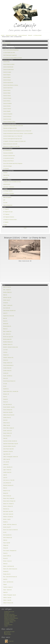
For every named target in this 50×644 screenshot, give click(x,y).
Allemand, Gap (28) (7, 298)
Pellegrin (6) (6, 545)
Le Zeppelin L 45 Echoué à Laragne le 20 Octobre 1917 (14, 141)
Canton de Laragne (7, 72)
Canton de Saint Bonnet (8, 83)
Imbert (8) (5, 438)
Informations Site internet (9, 614)
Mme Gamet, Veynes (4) (8, 514)
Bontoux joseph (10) (7, 339)
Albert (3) (5, 295)
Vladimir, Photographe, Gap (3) (10, 595)
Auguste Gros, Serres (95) (9, 316)
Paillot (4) (5, 540)
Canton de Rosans (7, 80)
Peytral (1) (5, 553)
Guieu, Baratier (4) (7, 436)
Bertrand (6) (6, 324)
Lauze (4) (5, 478)
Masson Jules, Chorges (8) (9, 498)
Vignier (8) (5, 592)
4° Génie (5, 225)
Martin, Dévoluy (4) (7, 496)
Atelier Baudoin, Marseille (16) (9, 311)
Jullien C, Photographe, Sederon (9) (11, 457)
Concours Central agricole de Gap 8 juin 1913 (12, 139)
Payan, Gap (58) (7, 543)
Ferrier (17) (6, 402)
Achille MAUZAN (7, 184)
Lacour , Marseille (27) (8, 467)
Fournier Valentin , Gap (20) (9, 407)
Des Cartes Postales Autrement (11, 616)
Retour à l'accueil (7, 43)
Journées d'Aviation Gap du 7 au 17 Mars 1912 (13, 136)
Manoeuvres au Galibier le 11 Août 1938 (11, 147)
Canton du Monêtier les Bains (9, 122)
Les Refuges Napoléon (8, 191)
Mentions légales (8, 634)
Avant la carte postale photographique (11, 50)
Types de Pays (6, 175)
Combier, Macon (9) (7, 368)
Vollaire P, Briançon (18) (8, 603)
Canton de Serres (7, 90)
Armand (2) (6, 303)
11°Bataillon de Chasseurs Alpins (10, 220)
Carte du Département (8, 205)
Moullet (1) (5, 522)
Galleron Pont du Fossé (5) (9, 415)
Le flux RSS (9, 641)
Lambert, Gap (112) (7, 472)
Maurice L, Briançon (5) (8, 506)
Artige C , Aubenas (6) (8, 305)
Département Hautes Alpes (11, 35)
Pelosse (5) (6, 548)
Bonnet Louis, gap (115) (8, 337)
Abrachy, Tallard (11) (7, 292)
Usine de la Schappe (7, 166)
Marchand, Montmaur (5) (8, 485)
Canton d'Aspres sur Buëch (9, 64)
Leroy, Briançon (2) (7, 483)
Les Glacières (6, 169)
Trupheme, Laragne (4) (8, 587)
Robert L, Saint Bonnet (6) (9, 566)
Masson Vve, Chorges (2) (8, 504)
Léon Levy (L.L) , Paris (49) (9, 480)
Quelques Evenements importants (11, 618)
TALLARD (5, 203)
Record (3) (5, 558)
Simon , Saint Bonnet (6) (8, 582)
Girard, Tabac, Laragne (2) (9, 428)
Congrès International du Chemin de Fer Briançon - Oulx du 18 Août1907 (18, 133)
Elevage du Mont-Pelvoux (8, 161)
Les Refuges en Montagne (9, 193)
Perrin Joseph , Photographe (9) (10, 551)
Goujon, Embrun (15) (8, 433)
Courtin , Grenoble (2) (8, 376)
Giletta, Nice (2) (6, 423)
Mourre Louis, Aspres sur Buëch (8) (10, 530)
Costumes (5, 173)
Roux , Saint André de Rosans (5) (10, 577)
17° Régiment (6, 209)
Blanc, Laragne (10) (7, 331)
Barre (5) (5, 318)
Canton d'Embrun (7, 101)
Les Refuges (7, 623)
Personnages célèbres (9, 622)
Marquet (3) (6, 493)
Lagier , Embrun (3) (7, 470)
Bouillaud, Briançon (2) (8, 342)
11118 (25, 228)
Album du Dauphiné (7, 197)
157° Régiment (6, 214)
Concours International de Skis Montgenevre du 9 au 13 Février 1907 (17, 131)
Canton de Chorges (7, 98)
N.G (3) (5, 532)
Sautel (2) (5, 579)
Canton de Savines (7, 109)
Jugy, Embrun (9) (7, 454)
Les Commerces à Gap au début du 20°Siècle (13, 58)
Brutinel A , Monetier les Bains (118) (11, 347)
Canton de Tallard (7, 93)
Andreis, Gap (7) (7, 300)
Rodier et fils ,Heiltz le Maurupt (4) (10, 569)
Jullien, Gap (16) (7, 459)
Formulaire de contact (9, 632)
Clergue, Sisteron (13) (8, 363)
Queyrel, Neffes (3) (7, 556)
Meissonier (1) (6, 509)
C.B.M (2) (5, 352)
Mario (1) (5, 488)
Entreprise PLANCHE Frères (9, 156)
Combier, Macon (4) (7, 371)
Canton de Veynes (7, 96)
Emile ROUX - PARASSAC (9, 187)
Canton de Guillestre (7, 103)
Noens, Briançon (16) (8, 538)
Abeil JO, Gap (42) (7, 287)
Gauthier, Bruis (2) (7, 418)
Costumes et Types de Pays (10, 621)
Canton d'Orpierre (7, 75)
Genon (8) (5, 420)
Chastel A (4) (6, 355)
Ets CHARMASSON (7, 150)
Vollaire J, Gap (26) (7, 600)
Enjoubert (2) (6, 389)
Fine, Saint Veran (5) (7, 404)
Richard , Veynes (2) (7, 561)
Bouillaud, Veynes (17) (8, 344)
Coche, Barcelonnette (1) (8, 365)
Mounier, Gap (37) (7, 527)
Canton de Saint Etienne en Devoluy (11, 85)
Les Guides (6, 178)
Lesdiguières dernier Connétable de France (12, 182)
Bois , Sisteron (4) (7, 334)
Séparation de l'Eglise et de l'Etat (10, 128)
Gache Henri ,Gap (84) (8, 412)
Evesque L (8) (6, 394)
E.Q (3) (5, 386)
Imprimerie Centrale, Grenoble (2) (10, 441)
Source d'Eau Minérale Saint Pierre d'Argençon (13, 163)
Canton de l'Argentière (8, 114)
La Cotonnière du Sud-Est (8, 158)
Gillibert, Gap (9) (7, 425)
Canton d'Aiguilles (7, 111)
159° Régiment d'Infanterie (9, 217)
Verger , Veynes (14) (7, 590)
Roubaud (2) (6, 571)
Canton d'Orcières (7, 106)
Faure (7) (5, 397)
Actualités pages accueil (9, 612)
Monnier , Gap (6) (7, 519)
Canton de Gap (6, 62)
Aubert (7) (5, 313)
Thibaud (5, 585)
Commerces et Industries (9, 619)
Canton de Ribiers (7, 77)
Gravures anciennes (8, 625)
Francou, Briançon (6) (8, 410)
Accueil (2, 35)
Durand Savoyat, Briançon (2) (9, 381)
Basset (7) (5, 321)
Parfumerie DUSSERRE (8, 153)
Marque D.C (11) (7, 491)
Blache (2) (5, 329)
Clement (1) (6, 360)
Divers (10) (5, 378)
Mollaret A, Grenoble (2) (8, 517)
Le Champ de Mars (37, 35)
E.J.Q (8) (5, 384)
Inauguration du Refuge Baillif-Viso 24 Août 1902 (13, 126)
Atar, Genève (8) (7, 308)
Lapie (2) (5, 475)
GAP (4, 200)
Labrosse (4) (6, 464)
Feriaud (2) (5, 399)
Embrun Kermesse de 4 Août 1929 (10, 144)
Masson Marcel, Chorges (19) (9, 501)
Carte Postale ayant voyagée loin (10, 55)
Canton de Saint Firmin (8, 88)
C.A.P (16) (5, 350)
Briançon (30, 35)
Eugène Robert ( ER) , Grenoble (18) (11, 391)
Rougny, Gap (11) (7, 574)
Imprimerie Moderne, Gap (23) (9, 446)
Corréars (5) (6, 373)
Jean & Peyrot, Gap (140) (8, 449)
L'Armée (6, 626)
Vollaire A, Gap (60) (7, 598)
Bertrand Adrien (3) (7, 326)
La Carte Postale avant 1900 (9, 53)
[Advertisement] (25, 271)
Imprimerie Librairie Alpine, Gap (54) (11, 444)
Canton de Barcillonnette (8, 67)
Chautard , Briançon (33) (8, 358)
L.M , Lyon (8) (6, 462)
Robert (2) (5, 564)
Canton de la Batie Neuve (8, 70)
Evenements (7, 613)
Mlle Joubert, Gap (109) (8, 511)
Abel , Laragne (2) (7, 290)
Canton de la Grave (7, 119)
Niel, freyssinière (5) (7, 535)
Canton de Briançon (22, 35)
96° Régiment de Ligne (8, 212)
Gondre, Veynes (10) (7, 431)
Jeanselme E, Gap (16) (8, 451)
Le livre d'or (7, 633)
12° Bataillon (6, 222)
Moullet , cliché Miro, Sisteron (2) (10, 525)
